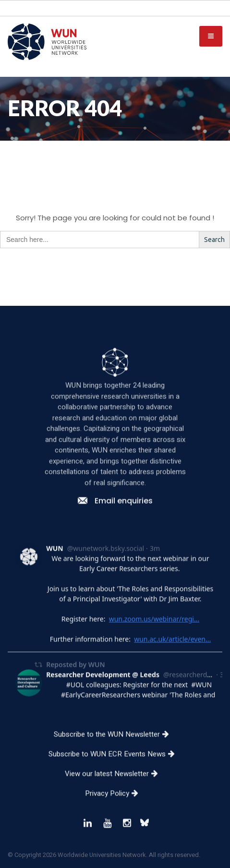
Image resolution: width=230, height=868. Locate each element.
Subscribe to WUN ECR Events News (115, 785)
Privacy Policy (115, 824)
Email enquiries (115, 532)
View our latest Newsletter (115, 805)
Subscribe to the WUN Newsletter (115, 765)
